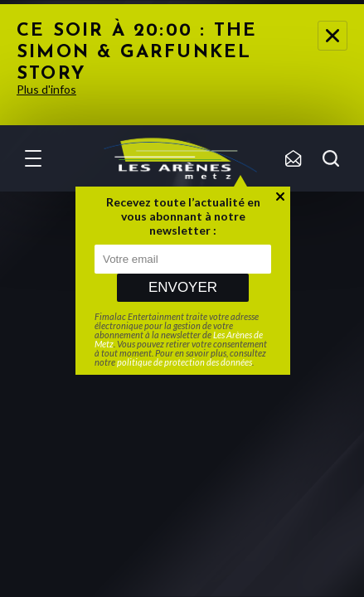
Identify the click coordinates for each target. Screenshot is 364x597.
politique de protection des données (184, 362)
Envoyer (183, 287)
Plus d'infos (46, 89)
